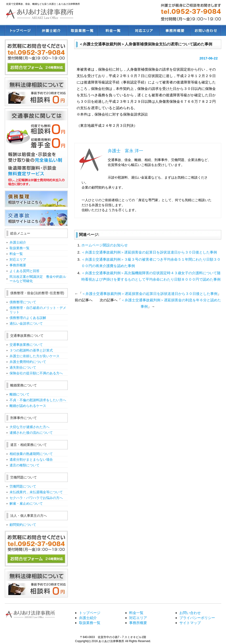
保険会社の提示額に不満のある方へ (36, 373)
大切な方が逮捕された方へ (29, 427)
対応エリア (144, 30)
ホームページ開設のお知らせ (105, 245)
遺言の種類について (25, 465)
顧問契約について (23, 525)
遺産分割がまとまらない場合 (31, 459)
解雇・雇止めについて (26, 503)
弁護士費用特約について (28, 362)
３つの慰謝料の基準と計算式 (31, 350)
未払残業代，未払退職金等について (36, 492)
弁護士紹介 (51, 30)
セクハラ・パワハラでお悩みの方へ (36, 498)
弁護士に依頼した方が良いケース (34, 356)
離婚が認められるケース (28, 406)
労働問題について (23, 486)
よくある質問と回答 (25, 271)
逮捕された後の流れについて (31, 433)
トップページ (20, 30)
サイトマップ (190, 623)
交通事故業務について (26, 345)
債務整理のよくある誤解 (28, 318)
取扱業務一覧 (82, 30)
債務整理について (23, 302)
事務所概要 (175, 30)
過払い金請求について (26, 323)
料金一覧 (113, 30)
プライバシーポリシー (197, 618)
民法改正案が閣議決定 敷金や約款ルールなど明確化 (38, 279)
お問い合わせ (206, 30)
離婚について (20, 394)
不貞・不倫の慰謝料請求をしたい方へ (38, 400)
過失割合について (23, 367)
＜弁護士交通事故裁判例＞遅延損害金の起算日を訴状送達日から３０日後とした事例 (149, 252)
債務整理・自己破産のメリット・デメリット (38, 310)
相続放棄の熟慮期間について (31, 454)
